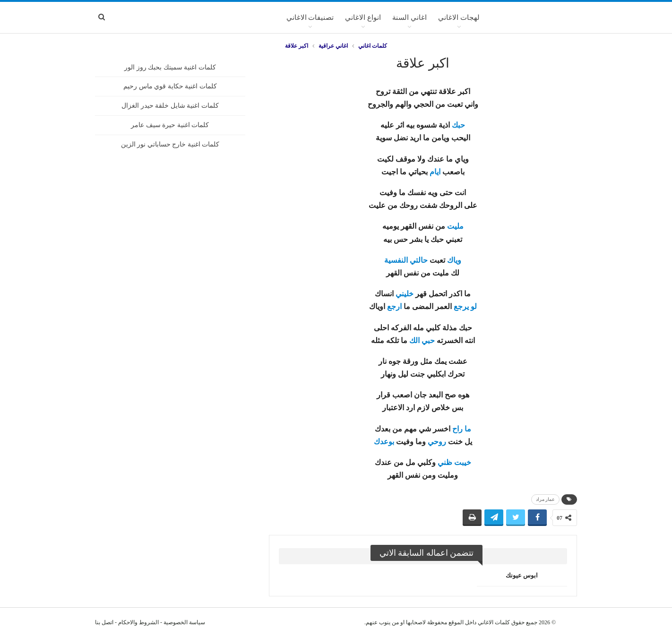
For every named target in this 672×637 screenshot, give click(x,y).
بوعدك (384, 442)
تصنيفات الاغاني (310, 17)
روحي (437, 442)
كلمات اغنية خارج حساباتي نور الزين (170, 144)
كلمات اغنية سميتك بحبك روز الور (170, 67)
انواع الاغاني (363, 17)
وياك (454, 260)
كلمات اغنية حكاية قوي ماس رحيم (170, 86)
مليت (455, 226)
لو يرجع (465, 306)
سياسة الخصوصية (184, 622)
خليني (405, 294)
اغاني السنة (409, 17)
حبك (458, 125)
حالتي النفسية (406, 260)
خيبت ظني (454, 462)
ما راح (462, 429)
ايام (435, 172)
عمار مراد (546, 499)
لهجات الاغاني (459, 17)
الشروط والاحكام (138, 622)
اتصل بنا (104, 622)
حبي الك (422, 340)
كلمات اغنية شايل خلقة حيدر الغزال (170, 106)
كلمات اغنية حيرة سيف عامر (170, 125)
